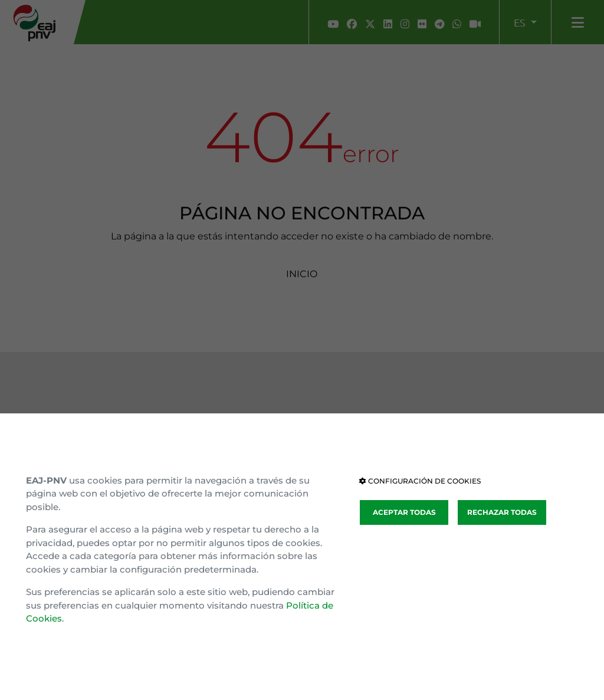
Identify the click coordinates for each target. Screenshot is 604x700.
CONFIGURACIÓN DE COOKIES (420, 481)
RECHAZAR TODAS (502, 512)
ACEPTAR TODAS (404, 512)
